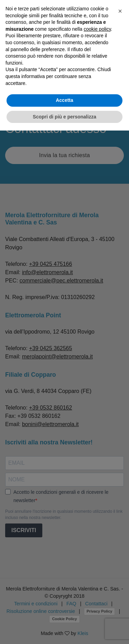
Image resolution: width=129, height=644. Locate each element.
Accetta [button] (64, 100)
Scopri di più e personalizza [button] (64, 117)
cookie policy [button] (97, 29)
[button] (120, 11)
